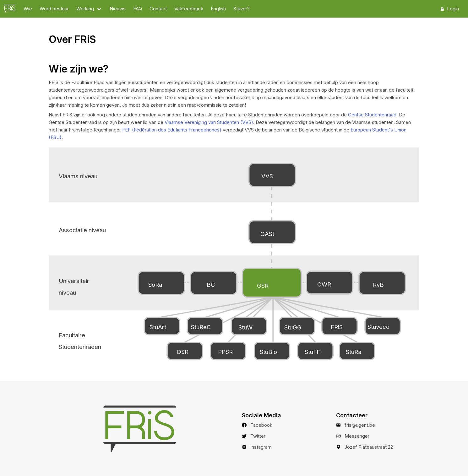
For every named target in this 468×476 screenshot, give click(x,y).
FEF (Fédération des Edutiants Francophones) (172, 130)
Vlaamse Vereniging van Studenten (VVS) (209, 122)
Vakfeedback (189, 9)
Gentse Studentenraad (372, 115)
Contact (158, 9)
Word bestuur (54, 9)
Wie (28, 9)
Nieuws (118, 9)
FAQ (138, 9)
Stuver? (242, 9)
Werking (85, 9)
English (218, 9)
